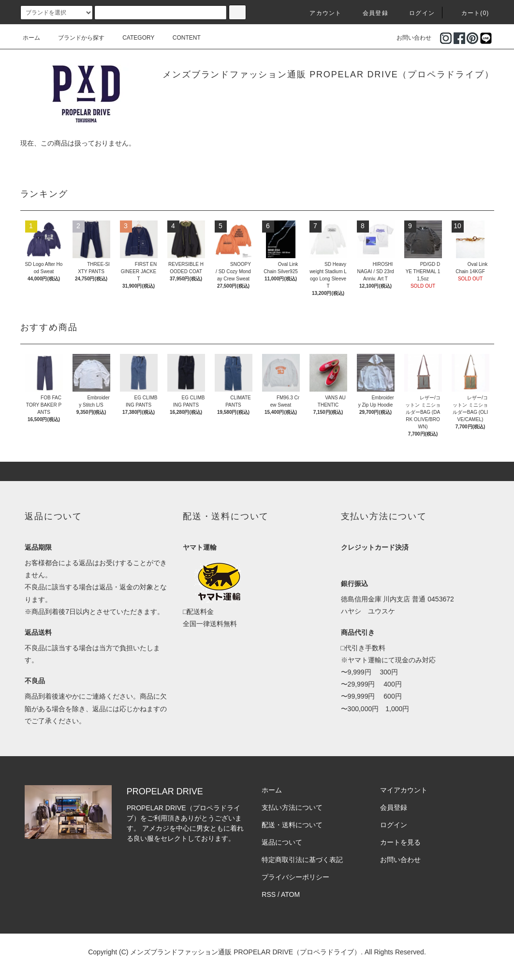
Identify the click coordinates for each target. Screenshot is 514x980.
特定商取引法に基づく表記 (302, 860)
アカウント (320, 13)
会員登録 (370, 13)
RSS (269, 894)
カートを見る (400, 842)
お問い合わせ (408, 38)
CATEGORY (132, 38)
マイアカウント (404, 790)
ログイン (416, 13)
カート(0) (470, 13)
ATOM (290, 894)
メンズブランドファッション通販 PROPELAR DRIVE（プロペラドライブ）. (246, 952)
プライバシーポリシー (295, 877)
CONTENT (181, 38)
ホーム (31, 38)
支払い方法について (292, 807)
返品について (282, 842)
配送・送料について (292, 825)
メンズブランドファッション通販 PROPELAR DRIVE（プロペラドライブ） (328, 74)
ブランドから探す (75, 38)
